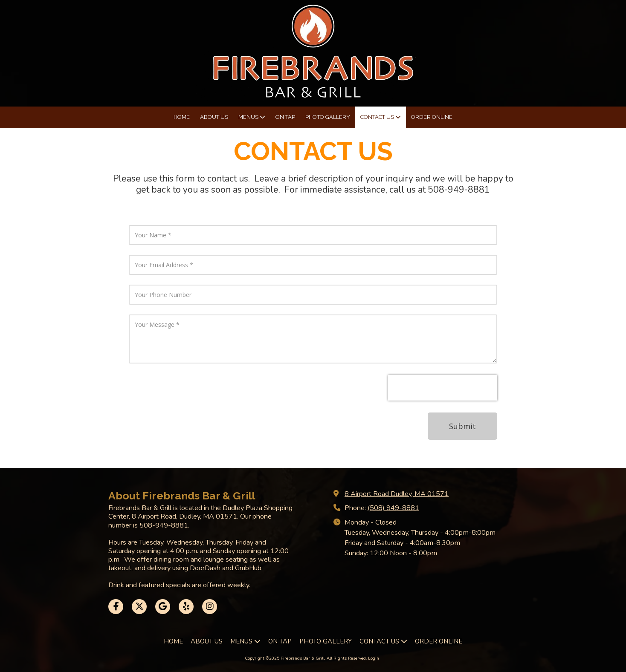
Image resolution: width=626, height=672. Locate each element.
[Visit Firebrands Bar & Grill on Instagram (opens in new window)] (210, 607)
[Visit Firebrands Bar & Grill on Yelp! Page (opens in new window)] (186, 607)
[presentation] (443, 388)
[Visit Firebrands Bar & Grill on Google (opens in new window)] (163, 607)
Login (374, 658)
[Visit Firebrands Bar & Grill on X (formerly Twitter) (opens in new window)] (139, 607)
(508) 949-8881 (393, 508)
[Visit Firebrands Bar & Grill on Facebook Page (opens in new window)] (116, 607)
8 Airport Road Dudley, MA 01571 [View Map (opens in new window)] (397, 494)
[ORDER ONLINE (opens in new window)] (432, 117)
